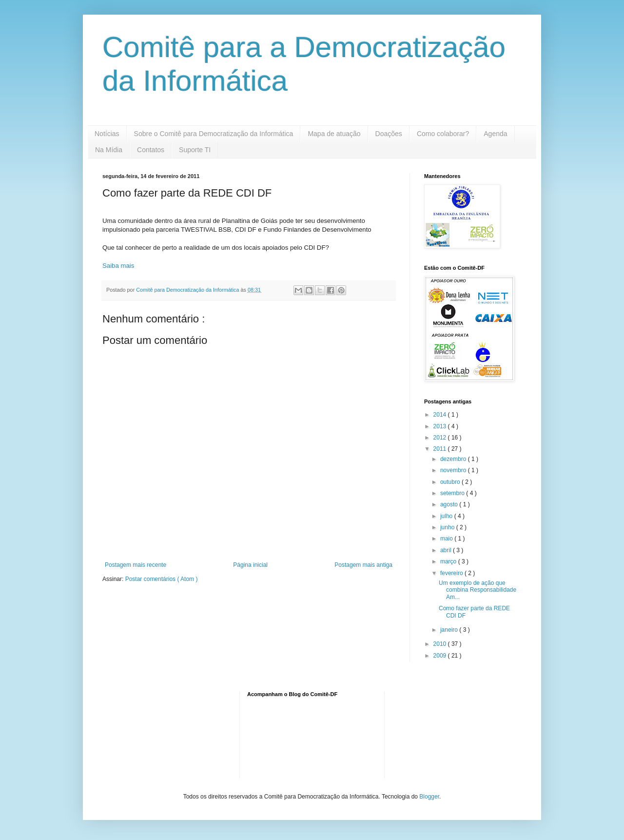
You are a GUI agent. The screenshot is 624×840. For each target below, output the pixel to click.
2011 (441, 449)
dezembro (454, 459)
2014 (441, 415)
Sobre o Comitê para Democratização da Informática (214, 134)
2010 (441, 644)
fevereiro (452, 573)
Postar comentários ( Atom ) (162, 579)
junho (448, 527)
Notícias (107, 134)
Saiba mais (118, 266)
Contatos (151, 150)
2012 (441, 438)
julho (447, 516)
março (449, 561)
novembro (454, 470)
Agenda (495, 134)
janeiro (450, 630)
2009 (441, 656)
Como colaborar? (443, 134)
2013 (441, 426)
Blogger (429, 797)
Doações (389, 134)
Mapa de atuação (334, 134)
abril (447, 550)
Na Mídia (109, 150)
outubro (451, 482)
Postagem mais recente (136, 565)
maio (447, 539)
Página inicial (250, 565)
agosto (450, 504)
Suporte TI (195, 150)
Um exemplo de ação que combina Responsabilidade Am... (478, 590)
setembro (453, 493)
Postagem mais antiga (363, 565)
